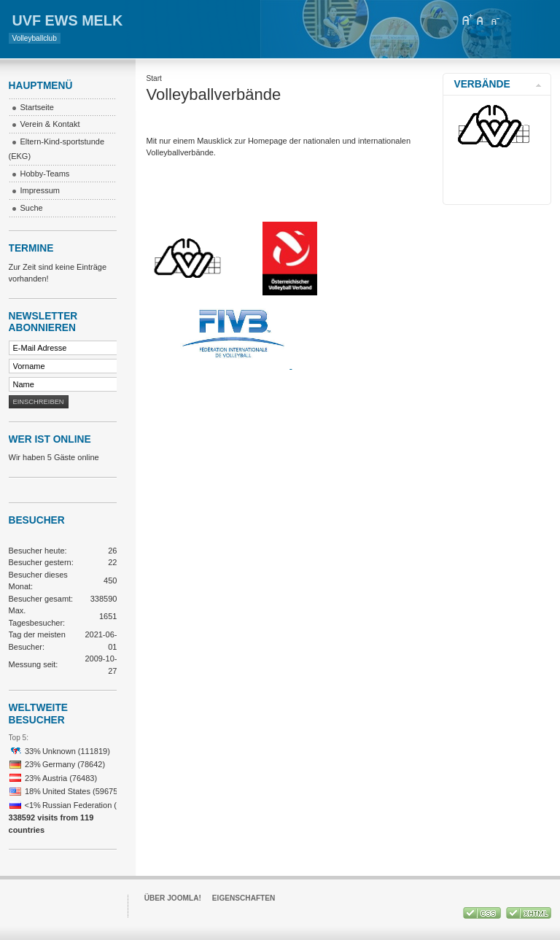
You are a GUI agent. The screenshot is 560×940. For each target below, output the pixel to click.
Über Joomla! (173, 898)
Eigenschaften (244, 898)
